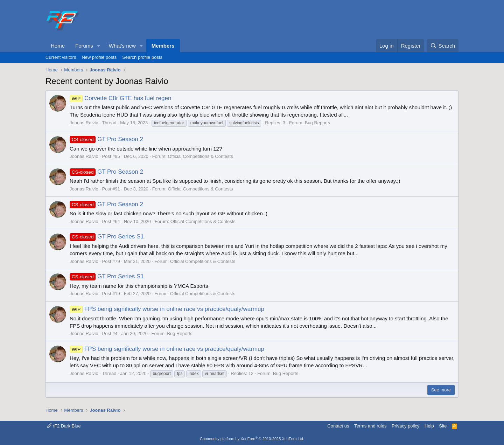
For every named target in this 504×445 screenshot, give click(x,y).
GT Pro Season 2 (106, 139)
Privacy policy (405, 426)
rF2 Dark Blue (64, 426)
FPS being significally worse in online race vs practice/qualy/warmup (167, 309)
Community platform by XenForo (252, 439)
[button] (99, 46)
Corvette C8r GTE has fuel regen (120, 98)
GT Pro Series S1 (107, 237)
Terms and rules (370, 426)
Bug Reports (317, 123)
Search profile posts (142, 57)
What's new (122, 46)
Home (58, 46)
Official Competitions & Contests (200, 156)
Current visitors (61, 57)
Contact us (338, 426)
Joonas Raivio (84, 123)
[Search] (443, 46)
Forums (84, 46)
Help (429, 426)
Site (443, 426)
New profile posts (99, 57)
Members (163, 46)
